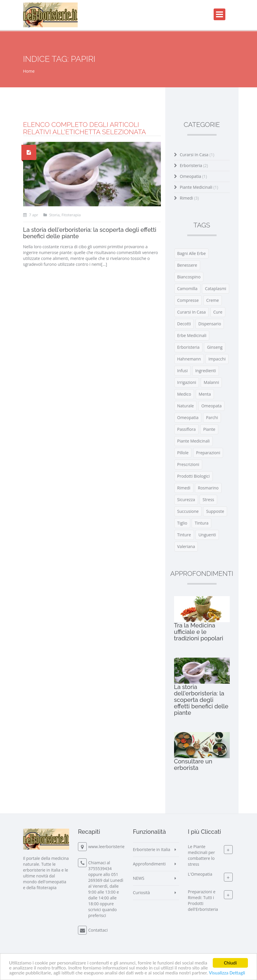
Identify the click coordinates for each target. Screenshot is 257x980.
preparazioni (208, 453)
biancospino (189, 277)
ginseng (215, 347)
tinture (184, 535)
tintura (201, 523)
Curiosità (142, 893)
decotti (184, 324)
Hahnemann (189, 359)
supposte (215, 511)
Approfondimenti (149, 864)
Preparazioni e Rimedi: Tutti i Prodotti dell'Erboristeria (203, 901)
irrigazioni (187, 382)
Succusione (188, 511)
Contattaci (98, 930)
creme (213, 300)
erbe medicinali (192, 335)
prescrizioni (188, 464)
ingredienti (206, 371)
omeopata (211, 406)
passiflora (187, 429)
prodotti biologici (194, 476)
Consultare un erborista (193, 765)
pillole (183, 453)
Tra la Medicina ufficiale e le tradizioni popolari (199, 632)
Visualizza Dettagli (227, 973)
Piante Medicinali (199, 187)
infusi (183, 371)
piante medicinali (194, 441)
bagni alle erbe (192, 253)
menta (205, 394)
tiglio (182, 523)
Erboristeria (194, 165)
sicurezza (186, 500)
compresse (188, 300)
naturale (186, 406)
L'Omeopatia (200, 874)
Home (29, 71)
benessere (187, 265)
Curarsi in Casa (197, 155)
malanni (211, 382)
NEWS (139, 878)
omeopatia (188, 417)
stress (208, 500)
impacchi (217, 359)
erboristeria (188, 347)
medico (184, 394)
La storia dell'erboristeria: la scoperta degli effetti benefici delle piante (90, 233)
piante (209, 429)
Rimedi (189, 198)
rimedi (184, 488)
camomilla (187, 289)
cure (218, 312)
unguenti (207, 535)
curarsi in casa (192, 312)
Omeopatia (194, 176)
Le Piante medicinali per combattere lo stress (201, 856)
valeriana (186, 546)
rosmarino (208, 488)
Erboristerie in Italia (152, 849)
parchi (212, 417)
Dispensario (210, 324)
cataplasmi (215, 289)
